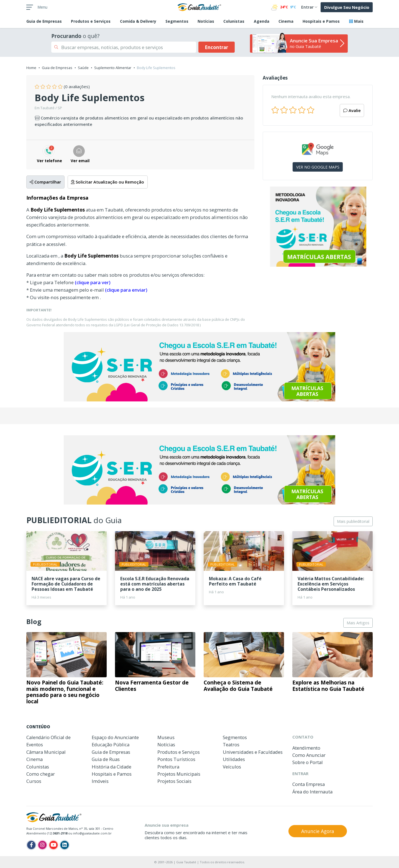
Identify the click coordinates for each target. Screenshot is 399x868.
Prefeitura (168, 767)
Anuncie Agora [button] (318, 831)
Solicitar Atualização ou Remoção (108, 182)
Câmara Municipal (46, 752)
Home (31, 68)
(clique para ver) (93, 282)
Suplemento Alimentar (113, 68)
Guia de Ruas (106, 759)
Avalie (352, 110)
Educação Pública (111, 744)
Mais (356, 21)
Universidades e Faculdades (253, 752)
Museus (166, 737)
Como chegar (41, 774)
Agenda (262, 21)
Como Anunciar (309, 755)
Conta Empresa (309, 784)
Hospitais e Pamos (321, 21)
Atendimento (306, 748)
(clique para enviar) (126, 290)
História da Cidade (112, 767)
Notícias (206, 21)
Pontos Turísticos (176, 759)
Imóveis (100, 781)
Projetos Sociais (174, 781)
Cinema (286, 21)
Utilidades (234, 759)
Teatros (231, 744)
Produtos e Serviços (91, 21)
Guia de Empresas (57, 68)
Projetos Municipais (179, 774)
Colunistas (234, 21)
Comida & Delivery (138, 21)
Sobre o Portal (308, 762)
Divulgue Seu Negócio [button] (347, 7)
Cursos (34, 781)
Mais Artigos (358, 623)
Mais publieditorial (353, 521)
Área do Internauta (312, 792)
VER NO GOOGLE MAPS (318, 167)
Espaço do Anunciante (115, 737)
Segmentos (177, 21)
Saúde (83, 68)
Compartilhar (45, 182)
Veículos (232, 767)
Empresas (44, 21)
